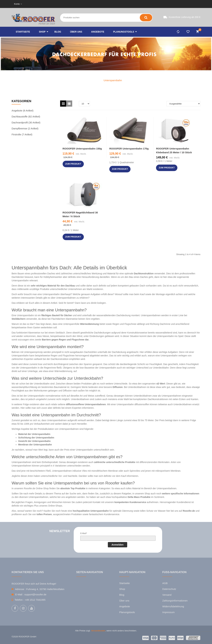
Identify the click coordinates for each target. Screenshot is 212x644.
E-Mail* (84, 533)
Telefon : (19, 600)
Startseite (124, 583)
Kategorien (21, 101)
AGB (165, 583)
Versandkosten (98, 631)
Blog (122, 595)
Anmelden (118, 545)
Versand (167, 595)
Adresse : (20, 589)
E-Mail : (19, 594)
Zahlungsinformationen (175, 601)
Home (93, 80)
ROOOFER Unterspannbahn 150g (82, 149)
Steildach (60, 333)
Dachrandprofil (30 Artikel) (26, 122)
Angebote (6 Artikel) (23, 111)
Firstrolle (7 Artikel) (22, 134)
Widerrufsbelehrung (173, 606)
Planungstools (127, 612)
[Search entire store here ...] (88, 18)
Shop (122, 589)
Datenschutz (169, 589)
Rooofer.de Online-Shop (36, 488)
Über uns (124, 601)
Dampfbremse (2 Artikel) (25, 128)
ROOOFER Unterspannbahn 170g (129, 149)
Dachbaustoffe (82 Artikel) (26, 116)
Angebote (125, 606)
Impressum (168, 612)
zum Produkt (73, 164)
